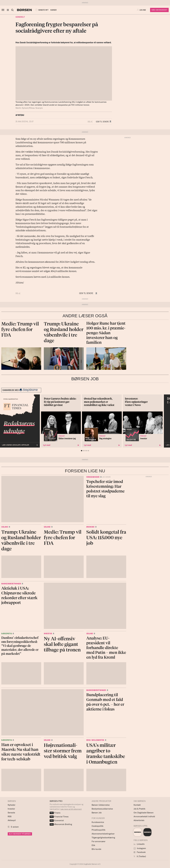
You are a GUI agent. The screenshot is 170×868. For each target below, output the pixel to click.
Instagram (140, 848)
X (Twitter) (140, 856)
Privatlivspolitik (98, 830)
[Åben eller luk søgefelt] (12, 10)
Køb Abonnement (159, 10)
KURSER (53, 10)
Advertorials (139, 820)
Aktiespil (12, 820)
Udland (5, 527)
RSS (10, 816)
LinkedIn (139, 844)
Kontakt (137, 805)
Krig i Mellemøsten (95, 740)
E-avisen (15, 827)
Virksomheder (93, 477)
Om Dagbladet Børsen (144, 813)
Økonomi (90, 527)
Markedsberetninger (11, 584)
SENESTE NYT (42, 10)
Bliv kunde (96, 849)
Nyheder (11, 805)
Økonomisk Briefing (61, 824)
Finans (55, 813)
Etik (93, 845)
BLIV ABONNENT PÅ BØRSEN (20, 834)
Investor (48, 634)
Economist (57, 820)
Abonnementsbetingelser (103, 834)
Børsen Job (97, 813)
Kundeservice (98, 822)
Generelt (20, 17)
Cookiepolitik (97, 826)
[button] (8, 10)
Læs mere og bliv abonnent (71, 809)
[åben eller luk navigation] (3, 10)
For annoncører (98, 841)
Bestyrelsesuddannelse (102, 809)
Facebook (140, 852)
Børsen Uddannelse (101, 805)
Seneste (11, 813)
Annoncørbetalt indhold (144, 816)
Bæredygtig (7, 634)
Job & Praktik (139, 809)
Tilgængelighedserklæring (103, 838)
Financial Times (59, 817)
